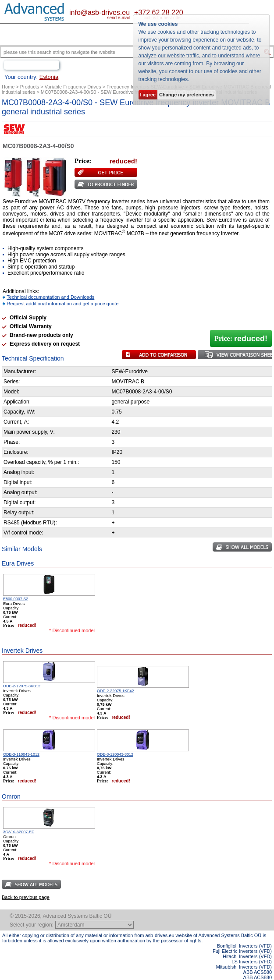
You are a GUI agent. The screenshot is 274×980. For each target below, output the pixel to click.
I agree (148, 95)
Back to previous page (26, 897)
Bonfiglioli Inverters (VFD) (244, 946)
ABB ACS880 (258, 977)
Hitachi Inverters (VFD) (247, 956)
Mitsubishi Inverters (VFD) (244, 967)
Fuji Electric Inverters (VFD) (242, 951)
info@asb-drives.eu (100, 12)
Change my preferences (187, 95)
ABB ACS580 (258, 972)
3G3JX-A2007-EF (19, 832)
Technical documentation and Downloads (50, 297)
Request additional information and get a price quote (62, 304)
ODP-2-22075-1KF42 (115, 691)
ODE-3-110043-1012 (21, 754)
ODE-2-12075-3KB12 (22, 686)
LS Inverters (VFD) (252, 962)
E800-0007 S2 (16, 599)
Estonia (49, 77)
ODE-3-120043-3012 (115, 754)
